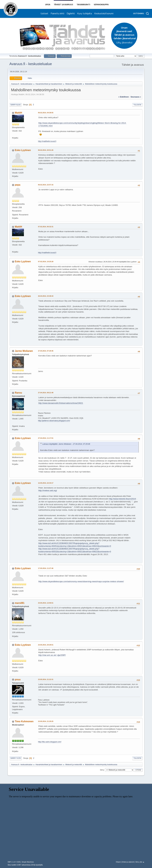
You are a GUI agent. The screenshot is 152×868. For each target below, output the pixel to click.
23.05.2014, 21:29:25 (46, 721)
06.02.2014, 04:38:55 (46, 113)
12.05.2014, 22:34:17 (46, 483)
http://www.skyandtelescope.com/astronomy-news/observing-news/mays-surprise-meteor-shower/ (81, 581)
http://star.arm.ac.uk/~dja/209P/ (52, 655)
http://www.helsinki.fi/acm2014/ (122, 499)
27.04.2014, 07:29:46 (46, 351)
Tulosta (137, 105)
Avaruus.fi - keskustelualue (31, 64)
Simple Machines (28, 862)
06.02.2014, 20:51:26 (46, 150)
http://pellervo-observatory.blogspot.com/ (54, 421)
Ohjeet (118, 862)
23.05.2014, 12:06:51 (46, 603)
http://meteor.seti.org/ (48, 490)
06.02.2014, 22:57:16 (46, 185)
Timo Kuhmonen (24, 721)
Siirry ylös (16, 758)
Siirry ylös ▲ (140, 862)
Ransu (18, 393)
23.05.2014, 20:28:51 (46, 645)
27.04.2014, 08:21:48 (46, 393)
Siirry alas (15, 105)
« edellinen (123, 97)
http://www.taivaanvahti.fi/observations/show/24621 (61, 403)
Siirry (102, 770)
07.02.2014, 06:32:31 (46, 227)
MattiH (18, 113)
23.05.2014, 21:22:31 (46, 679)
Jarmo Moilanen (24, 351)
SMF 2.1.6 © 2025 (14, 862)
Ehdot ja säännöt (128, 862)
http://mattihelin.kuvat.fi (47, 141)
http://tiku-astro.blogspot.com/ (50, 742)
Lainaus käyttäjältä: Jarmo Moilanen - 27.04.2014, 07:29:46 (66, 444)
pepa (18, 185)
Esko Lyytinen (23, 150)
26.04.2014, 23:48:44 (46, 296)
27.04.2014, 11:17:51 (46, 438)
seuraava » (136, 97)
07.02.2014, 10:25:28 (46, 262)
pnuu (18, 679)
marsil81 (20, 603)
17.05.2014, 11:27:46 (46, 568)
